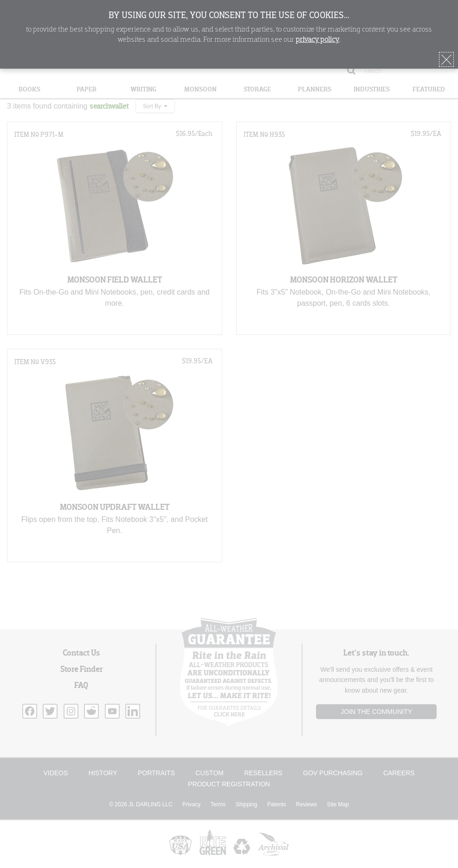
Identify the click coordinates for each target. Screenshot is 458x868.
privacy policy (317, 40)
